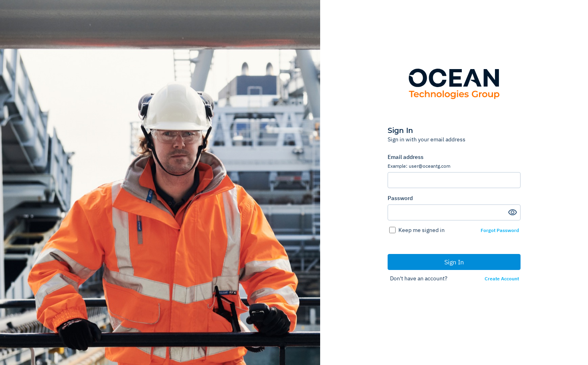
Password (400, 198)
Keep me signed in (422, 230)
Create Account (502, 279)
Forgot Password (500, 230)
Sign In (454, 262)
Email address (454, 161)
